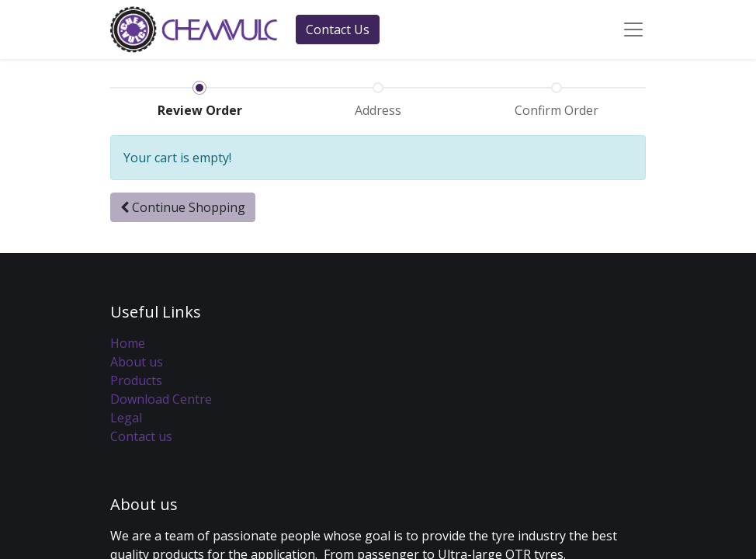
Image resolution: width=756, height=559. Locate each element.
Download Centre (161, 399)
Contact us (141, 436)
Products (136, 380)
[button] (183, 207)
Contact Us (338, 30)
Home (128, 343)
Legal (126, 418)
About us (137, 362)
